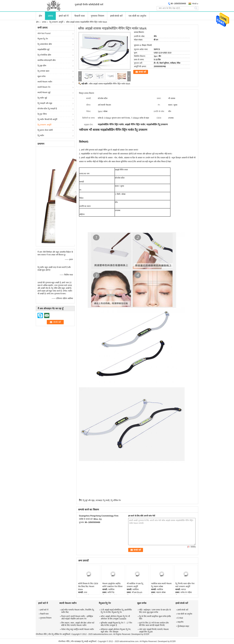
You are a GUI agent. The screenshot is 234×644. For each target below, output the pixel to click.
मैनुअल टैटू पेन (43, 39)
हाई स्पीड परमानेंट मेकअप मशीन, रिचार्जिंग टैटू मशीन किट (78, 611)
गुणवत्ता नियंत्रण (97, 16)
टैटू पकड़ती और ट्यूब (45, 103)
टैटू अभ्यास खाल (43, 71)
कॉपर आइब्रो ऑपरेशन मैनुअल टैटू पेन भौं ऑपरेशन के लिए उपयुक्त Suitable (115, 618)
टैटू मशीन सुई (42, 98)
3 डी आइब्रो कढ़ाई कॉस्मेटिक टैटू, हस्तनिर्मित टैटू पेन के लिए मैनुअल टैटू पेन (116, 611)
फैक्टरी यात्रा (80, 16)
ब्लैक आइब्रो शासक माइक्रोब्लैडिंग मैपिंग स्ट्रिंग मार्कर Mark (110, 84)
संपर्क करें (142, 72)
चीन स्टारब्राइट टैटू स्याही (80, 641)
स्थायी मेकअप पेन (44, 87)
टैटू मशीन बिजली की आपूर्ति (47, 119)
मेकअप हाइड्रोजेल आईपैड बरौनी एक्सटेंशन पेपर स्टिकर (112, 585)
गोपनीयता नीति (41, 634)
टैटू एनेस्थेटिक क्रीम (44, 55)
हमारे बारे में (64, 16)
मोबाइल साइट (183, 626)
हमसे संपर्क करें (116, 16)
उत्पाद (50, 16)
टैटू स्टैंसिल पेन (116, 500)
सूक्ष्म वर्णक (42, 76)
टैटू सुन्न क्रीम (42, 66)
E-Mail (180, 618)
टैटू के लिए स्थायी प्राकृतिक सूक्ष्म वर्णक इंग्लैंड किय (155, 618)
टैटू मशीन (41, 136)
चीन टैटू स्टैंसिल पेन (55, 634)
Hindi (194, 4)
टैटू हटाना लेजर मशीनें (45, 130)
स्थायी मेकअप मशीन (45, 82)
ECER (146, 634)
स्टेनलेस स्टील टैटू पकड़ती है (47, 109)
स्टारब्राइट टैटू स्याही (103, 500)
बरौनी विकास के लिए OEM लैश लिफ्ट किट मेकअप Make (88, 587)
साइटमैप (180, 622)
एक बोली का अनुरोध (137, 16)
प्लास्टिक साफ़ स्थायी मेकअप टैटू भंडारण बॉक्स (161, 585)
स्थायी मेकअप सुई (44, 93)
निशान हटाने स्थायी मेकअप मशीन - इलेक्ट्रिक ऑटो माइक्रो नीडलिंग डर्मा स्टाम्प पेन (77, 618)
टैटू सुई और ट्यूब (89, 500)
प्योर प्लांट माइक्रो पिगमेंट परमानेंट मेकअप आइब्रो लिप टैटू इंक (154, 631)
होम (40, 16)
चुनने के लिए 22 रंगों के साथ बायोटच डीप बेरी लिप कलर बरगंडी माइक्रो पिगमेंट (154, 624)
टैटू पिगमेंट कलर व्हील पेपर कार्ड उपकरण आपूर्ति (185, 585)
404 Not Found (44, 33)
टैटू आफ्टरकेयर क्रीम (45, 44)
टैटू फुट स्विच (42, 114)
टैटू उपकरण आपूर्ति (56, 22)
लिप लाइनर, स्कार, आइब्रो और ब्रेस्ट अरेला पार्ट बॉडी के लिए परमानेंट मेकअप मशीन (78, 624)
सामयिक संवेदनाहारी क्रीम (47, 60)
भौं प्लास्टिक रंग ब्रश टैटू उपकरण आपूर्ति (135, 585)
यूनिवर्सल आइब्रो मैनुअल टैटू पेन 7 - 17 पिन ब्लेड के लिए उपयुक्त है (116, 624)
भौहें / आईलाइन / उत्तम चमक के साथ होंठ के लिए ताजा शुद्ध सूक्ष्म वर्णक (155, 611)
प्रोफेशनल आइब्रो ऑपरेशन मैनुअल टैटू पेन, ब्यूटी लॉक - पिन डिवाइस (116, 631)
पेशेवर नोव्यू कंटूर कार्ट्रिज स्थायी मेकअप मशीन (78, 629)
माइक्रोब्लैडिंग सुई (43, 50)
